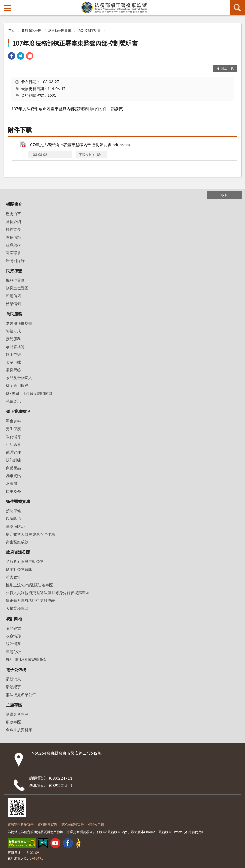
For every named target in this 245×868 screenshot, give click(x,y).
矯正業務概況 (18, 411)
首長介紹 (13, 222)
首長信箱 (13, 237)
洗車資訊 (13, 475)
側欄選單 (8, 8)
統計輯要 (13, 644)
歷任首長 (13, 229)
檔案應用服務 (17, 385)
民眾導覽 (14, 271)
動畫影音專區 (17, 714)
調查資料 (13, 421)
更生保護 (13, 429)
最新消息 (13, 679)
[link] (12, 56)
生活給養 (13, 444)
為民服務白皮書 (19, 323)
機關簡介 (14, 204)
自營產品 (13, 468)
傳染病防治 (15, 526)
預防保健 (13, 511)
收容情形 (13, 636)
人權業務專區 (17, 608)
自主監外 (13, 491)
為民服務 (14, 314)
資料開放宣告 (47, 824)
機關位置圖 (15, 280)
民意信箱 (13, 296)
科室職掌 (13, 253)
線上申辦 (13, 354)
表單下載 (13, 362)
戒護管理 (13, 452)
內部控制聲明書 (89, 30)
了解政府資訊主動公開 (25, 561)
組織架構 (13, 245)
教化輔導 (13, 437)
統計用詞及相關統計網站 (27, 659)
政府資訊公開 (31, 30)
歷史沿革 (13, 214)
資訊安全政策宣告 (21, 824)
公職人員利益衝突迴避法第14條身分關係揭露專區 (48, 593)
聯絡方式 (13, 331)
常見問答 (13, 370)
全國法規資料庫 (19, 730)
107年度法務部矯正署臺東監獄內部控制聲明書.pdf (79, 145)
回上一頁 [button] (227, 68)
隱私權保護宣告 (72, 824)
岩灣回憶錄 (15, 261)
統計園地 (14, 618)
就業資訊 (13, 401)
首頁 (12, 30)
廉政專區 (13, 722)
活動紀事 (13, 687)
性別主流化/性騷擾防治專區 (29, 585)
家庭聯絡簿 (15, 346)
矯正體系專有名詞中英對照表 (30, 600)
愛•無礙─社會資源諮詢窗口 (29, 393)
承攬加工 (13, 483)
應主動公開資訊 (60, 30)
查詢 (237, 8)
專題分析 (13, 652)
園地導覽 (13, 628)
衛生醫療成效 (17, 542)
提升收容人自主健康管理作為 (30, 534)
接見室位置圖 (17, 288)
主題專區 (14, 705)
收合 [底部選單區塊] (225, 195)
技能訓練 (13, 460)
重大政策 (13, 577)
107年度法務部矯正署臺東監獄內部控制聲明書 (75, 43)
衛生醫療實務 (18, 501)
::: (4, 4)
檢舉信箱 (13, 303)
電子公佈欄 (16, 669)
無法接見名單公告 (21, 695)
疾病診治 (13, 518)
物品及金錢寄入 (19, 378)
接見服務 (13, 339)
